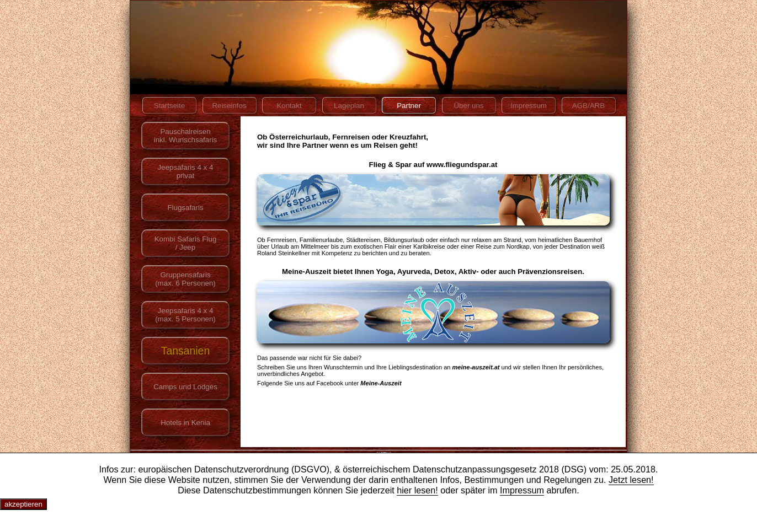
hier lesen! (417, 490)
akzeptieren (23, 504)
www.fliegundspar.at (462, 165)
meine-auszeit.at (476, 367)
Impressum (522, 490)
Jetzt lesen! (631, 480)
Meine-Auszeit (381, 383)
